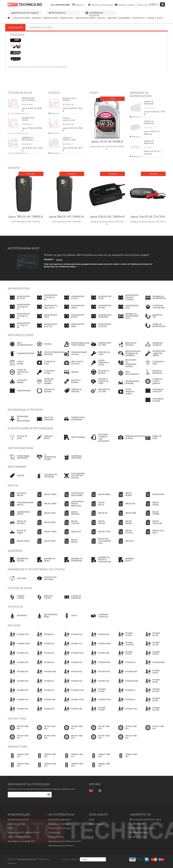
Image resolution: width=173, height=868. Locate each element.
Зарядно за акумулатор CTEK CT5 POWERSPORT (151, 105)
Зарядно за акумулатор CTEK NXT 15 (150, 123)
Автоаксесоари (85, 18)
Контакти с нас (16, 824)
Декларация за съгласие (61, 846)
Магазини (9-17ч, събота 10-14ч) (23, 832)
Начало (11, 25)
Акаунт (79, 5)
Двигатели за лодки (25, 13)
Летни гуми (66, 18)
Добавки (124, 18)
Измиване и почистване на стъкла (36, 569)
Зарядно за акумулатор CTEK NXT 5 (149, 143)
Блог (160, 18)
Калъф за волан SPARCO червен (70, 100)
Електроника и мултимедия (30, 428)
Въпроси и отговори (59, 824)
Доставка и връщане (60, 820)
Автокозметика (20, 448)
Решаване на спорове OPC (21, 841)
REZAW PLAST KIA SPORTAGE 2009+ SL (29, 100)
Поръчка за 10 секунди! (100, 5)
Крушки (36, 18)
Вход (91, 820)
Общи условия (56, 837)
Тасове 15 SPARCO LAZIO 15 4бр (69, 140)
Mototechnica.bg (140, 832)
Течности (138, 18)
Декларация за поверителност (65, 841)
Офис (11, 828)
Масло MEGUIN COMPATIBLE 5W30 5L (107, 148)
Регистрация (96, 824)
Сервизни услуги (96, 14)
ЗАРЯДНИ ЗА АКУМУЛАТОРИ (141, 94)
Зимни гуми (50, 18)
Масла (101, 18)
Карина (59, 260)
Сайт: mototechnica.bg (19, 837)
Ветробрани (57, 13)
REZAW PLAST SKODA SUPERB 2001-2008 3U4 (28, 121)
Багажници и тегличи (25, 410)
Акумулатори (21, 18)
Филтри (112, 18)
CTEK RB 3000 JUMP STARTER (66, 221)
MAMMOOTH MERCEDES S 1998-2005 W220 (28, 141)
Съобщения (54, 832)
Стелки (150, 18)
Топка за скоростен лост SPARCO (69, 120)
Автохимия (17, 467)
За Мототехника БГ (18, 820)
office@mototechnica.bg (144, 828)
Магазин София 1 (125, 5)
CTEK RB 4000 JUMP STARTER (26, 221)
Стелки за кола (20, 93)
